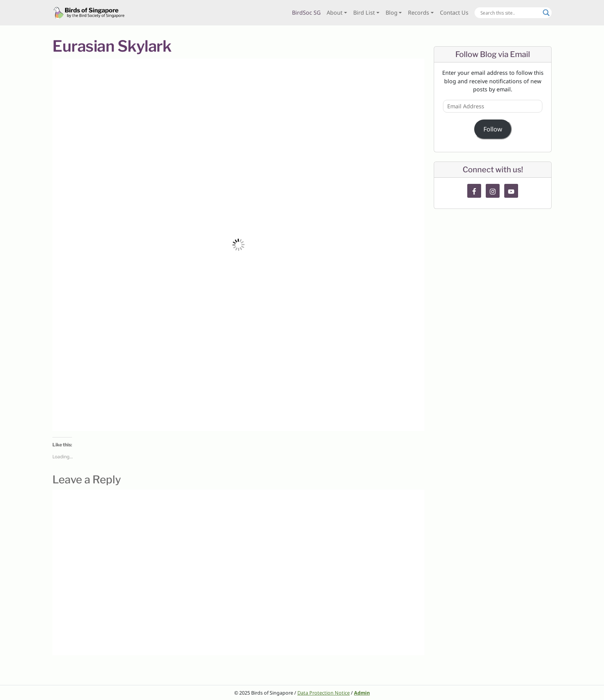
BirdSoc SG (306, 13)
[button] (238, 245)
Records (419, 13)
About (335, 13)
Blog (392, 13)
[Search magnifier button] (546, 13)
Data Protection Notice (324, 693)
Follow (493, 129)
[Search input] (510, 13)
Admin (362, 693)
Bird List (364, 13)
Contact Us (454, 13)
